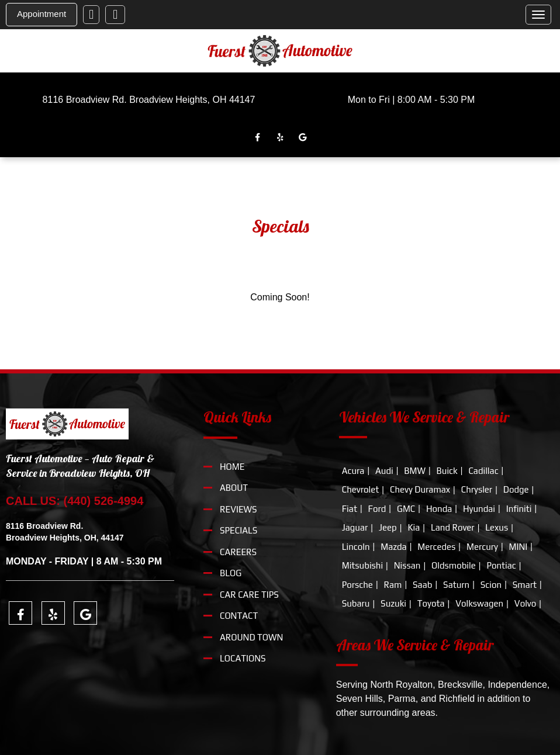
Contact (239, 616)
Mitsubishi (362, 565)
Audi (384, 471)
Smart (525, 585)
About (234, 488)
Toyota (431, 603)
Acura (353, 471)
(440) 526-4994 (104, 501)
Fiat (350, 509)
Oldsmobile (454, 565)
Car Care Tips (249, 595)
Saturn (456, 585)
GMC (406, 509)
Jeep (388, 527)
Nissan (407, 565)
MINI (518, 547)
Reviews (238, 509)
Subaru (356, 603)
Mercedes (436, 547)
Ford (377, 509)
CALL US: (35, 501)
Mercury (482, 547)
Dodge (516, 489)
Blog (231, 573)
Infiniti (519, 509)
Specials (238, 530)
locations (243, 658)
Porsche (357, 585)
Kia (414, 527)
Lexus (497, 527)
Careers (238, 552)
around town (251, 637)
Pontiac (501, 565)
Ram (393, 585)
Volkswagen (479, 603)
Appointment (42, 14)
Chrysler (477, 489)
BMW (415, 471)
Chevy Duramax (420, 489)
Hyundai (479, 509)
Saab (422, 585)
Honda (439, 509)
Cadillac (483, 471)
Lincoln (356, 547)
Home (232, 467)
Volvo (525, 603)
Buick (447, 471)
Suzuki (393, 603)
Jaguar (355, 527)
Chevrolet (361, 489)
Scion (491, 585)
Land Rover (453, 527)
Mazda (393, 547)
